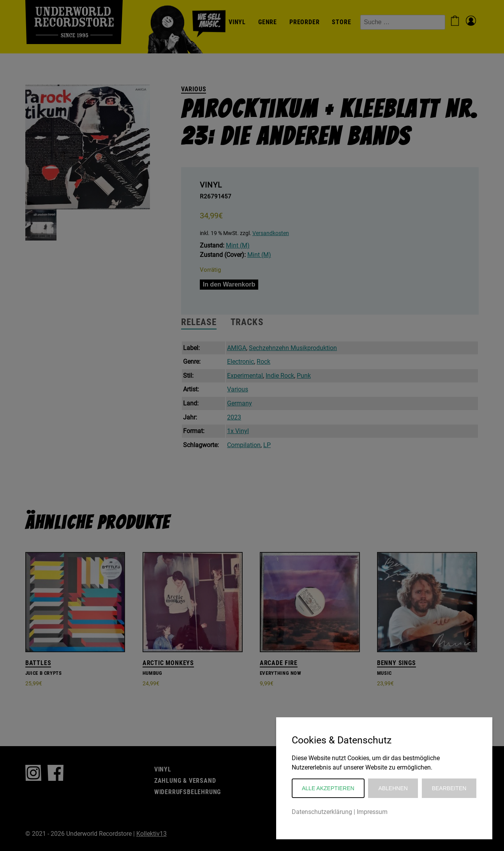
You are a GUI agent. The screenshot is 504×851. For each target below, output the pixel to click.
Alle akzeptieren (328, 788)
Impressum (372, 812)
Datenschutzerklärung (322, 812)
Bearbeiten (449, 788)
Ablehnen (393, 788)
